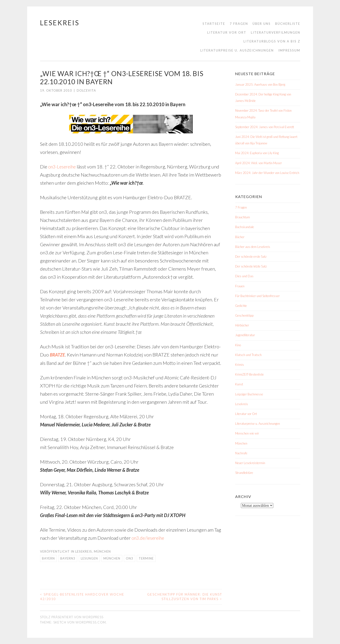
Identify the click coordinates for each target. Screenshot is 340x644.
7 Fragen (239, 24)
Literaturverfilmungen (276, 32)
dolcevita (86, 90)
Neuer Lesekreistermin (250, 463)
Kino (238, 345)
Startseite (214, 24)
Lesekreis (60, 23)
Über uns (262, 24)
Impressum (289, 50)
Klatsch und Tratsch (248, 355)
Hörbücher (242, 325)
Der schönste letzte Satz (251, 266)
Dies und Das (244, 276)
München (102, 551)
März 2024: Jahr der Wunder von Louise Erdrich (267, 173)
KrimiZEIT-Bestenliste (249, 374)
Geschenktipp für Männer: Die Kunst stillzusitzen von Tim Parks (185, 596)
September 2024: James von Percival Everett (265, 127)
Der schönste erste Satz (251, 257)
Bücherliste (288, 24)
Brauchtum (243, 217)
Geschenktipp (244, 315)
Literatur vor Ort (227, 32)
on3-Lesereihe (63, 167)
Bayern (48, 558)
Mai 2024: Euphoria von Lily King (257, 153)
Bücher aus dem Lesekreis (253, 247)
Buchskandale (245, 227)
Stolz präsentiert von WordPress (72, 617)
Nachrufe (241, 453)
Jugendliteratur (245, 335)
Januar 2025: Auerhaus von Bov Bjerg (260, 84)
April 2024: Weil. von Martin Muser (259, 163)
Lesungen (89, 558)
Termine (146, 558)
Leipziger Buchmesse (249, 394)
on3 (129, 558)
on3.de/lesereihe (149, 538)
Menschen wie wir (247, 433)
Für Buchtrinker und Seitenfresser (257, 296)
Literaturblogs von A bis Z (272, 41)
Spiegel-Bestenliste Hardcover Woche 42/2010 (82, 596)
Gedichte (241, 306)
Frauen (240, 286)
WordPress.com (91, 622)
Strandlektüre (244, 473)
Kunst (239, 384)
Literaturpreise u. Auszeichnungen (237, 50)
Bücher (240, 237)
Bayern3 (68, 558)
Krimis (240, 365)
